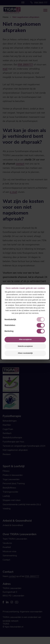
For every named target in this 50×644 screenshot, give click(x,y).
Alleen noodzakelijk (25, 353)
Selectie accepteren (25, 346)
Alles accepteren (25, 339)
